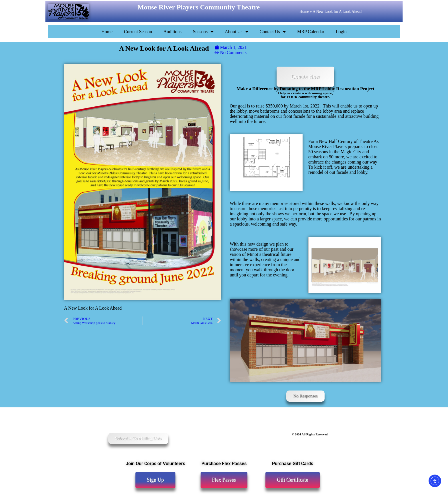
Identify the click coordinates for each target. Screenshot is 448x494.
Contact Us (273, 32)
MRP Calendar (311, 32)
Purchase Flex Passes (224, 464)
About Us (237, 32)
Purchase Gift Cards (293, 464)
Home (304, 12)
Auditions (172, 32)
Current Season (138, 32)
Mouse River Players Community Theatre (199, 7)
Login (341, 32)
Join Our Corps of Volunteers (155, 464)
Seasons (203, 32)
